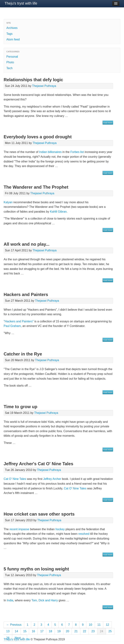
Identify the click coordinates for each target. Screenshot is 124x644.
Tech (9, 68)
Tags (9, 34)
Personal (12, 57)
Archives (12, 28)
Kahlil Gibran (58, 212)
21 (76, 631)
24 (102, 631)
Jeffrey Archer (52, 479)
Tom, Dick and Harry (45, 600)
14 (16, 631)
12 (107, 625)
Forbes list (77, 152)
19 (59, 631)
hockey (60, 529)
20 (68, 631)
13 (8, 631)
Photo (10, 62)
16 (33, 631)
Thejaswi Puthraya (44, 86)
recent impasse (19, 529)
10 (90, 625)
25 (110, 631)
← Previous (14, 625)
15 (25, 631)
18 (50, 631)
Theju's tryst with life (21, 3)
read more (108, 123)
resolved (84, 534)
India (10, 600)
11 (99, 625)
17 (42, 631)
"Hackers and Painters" (19, 321)
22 (84, 631)
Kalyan (8, 202)
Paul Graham (12, 326)
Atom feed (13, 39)
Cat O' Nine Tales (15, 479)
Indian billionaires (50, 152)
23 (93, 631)
